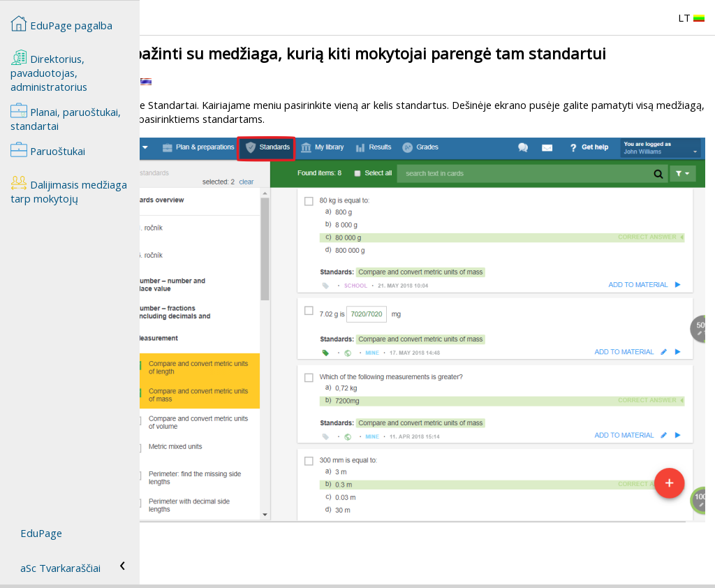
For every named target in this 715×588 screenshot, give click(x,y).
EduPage (41, 533)
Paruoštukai (48, 149)
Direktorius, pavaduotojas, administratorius (49, 71)
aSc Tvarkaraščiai (60, 568)
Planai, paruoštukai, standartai (66, 117)
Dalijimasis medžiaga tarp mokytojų (69, 190)
